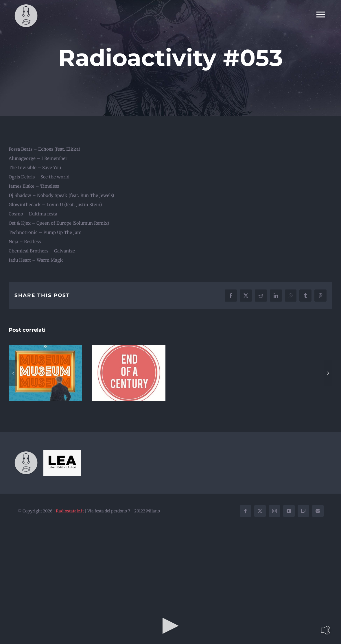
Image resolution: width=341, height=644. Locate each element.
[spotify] (318, 511)
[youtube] (289, 511)
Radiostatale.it (70, 511)
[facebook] (246, 511)
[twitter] (260, 511)
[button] (13, 373)
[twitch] (303, 511)
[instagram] (274, 511)
